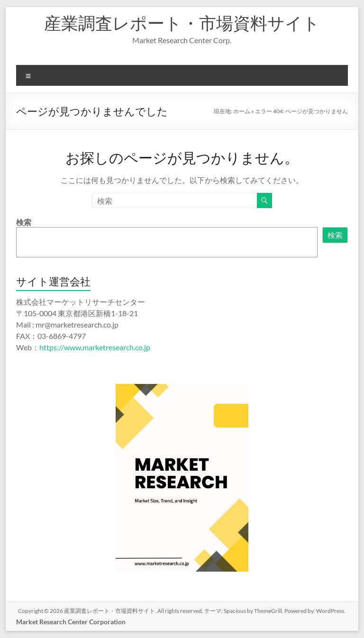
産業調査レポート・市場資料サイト (182, 23)
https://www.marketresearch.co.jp (95, 347)
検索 (24, 222)
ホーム (242, 111)
